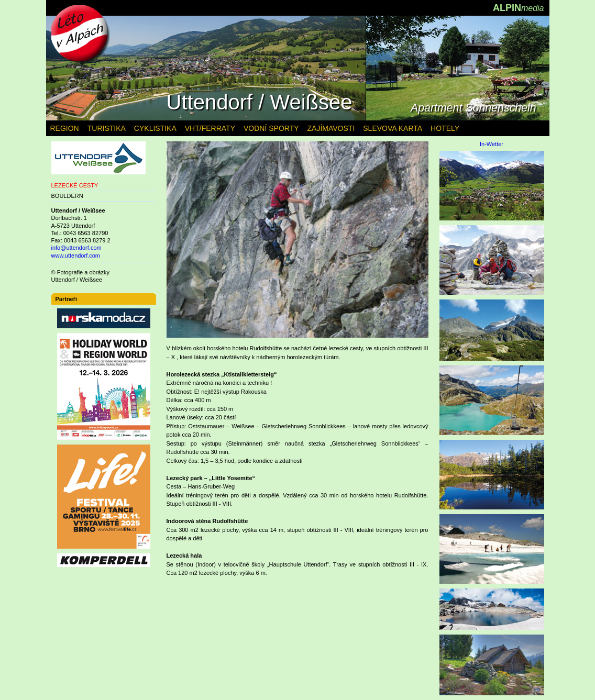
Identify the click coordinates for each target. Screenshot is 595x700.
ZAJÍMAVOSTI (331, 128)
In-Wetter (492, 144)
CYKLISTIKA (155, 128)
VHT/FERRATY (210, 128)
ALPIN (519, 8)
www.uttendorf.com (76, 255)
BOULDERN (67, 196)
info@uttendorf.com (76, 248)
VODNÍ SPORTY (271, 128)
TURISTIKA (107, 128)
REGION (65, 128)
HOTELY (445, 128)
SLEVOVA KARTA (393, 128)
